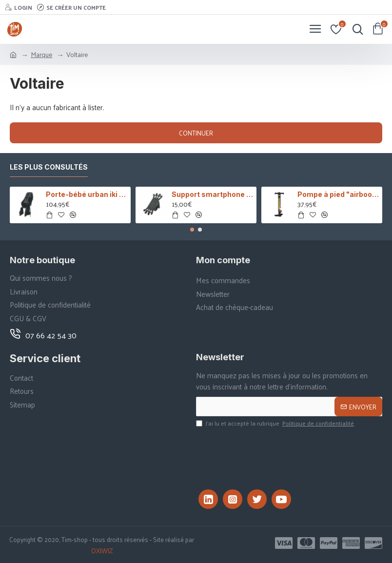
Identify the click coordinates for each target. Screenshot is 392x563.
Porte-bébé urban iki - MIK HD (87, 194)
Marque (41, 54)
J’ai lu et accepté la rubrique (276, 424)
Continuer (196, 133)
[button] (192, 230)
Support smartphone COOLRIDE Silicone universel (213, 194)
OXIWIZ (102, 551)
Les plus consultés (49, 167)
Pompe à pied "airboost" (338, 194)
